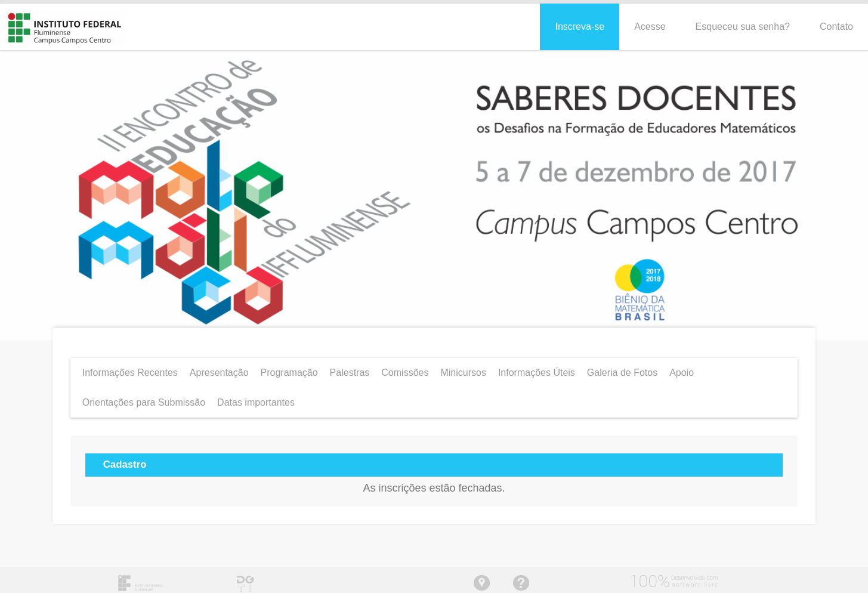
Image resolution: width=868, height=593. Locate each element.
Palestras (350, 369)
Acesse (650, 23)
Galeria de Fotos (622, 369)
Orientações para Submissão (144, 399)
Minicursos (463, 369)
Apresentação (219, 369)
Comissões (405, 369)
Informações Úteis (537, 369)
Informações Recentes (130, 369)
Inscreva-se (580, 23)
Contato (836, 23)
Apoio (682, 369)
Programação (289, 369)
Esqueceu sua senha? (743, 23)
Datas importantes (256, 399)
